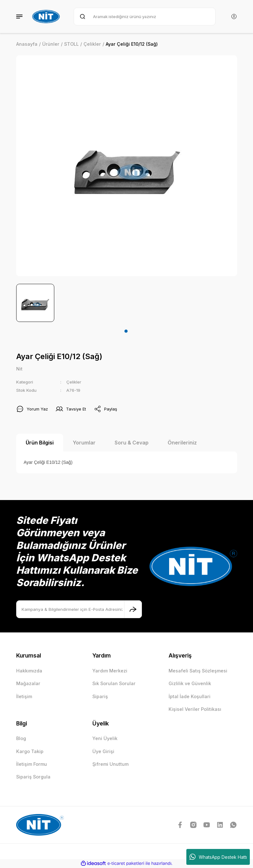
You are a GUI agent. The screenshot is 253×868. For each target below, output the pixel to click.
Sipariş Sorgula (33, 777)
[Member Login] (234, 17)
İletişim (24, 696)
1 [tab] (126, 331)
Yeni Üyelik (105, 739)
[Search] (144, 17)
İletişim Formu (32, 764)
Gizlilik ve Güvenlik (190, 684)
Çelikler (74, 382)
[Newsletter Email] (79, 610)
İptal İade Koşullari (190, 696)
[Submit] (133, 610)
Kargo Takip (30, 751)
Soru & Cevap (132, 443)
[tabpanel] (35, 303)
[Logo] (47, 17)
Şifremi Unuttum (110, 764)
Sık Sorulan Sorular (114, 684)
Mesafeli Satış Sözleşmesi (198, 671)
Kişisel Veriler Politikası (195, 709)
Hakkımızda (29, 671)
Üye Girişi (103, 751)
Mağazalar (28, 684)
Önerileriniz (182, 443)
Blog (21, 739)
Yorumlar (84, 443)
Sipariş (100, 696)
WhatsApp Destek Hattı (218, 857)
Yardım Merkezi (110, 671)
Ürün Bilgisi (40, 443)
